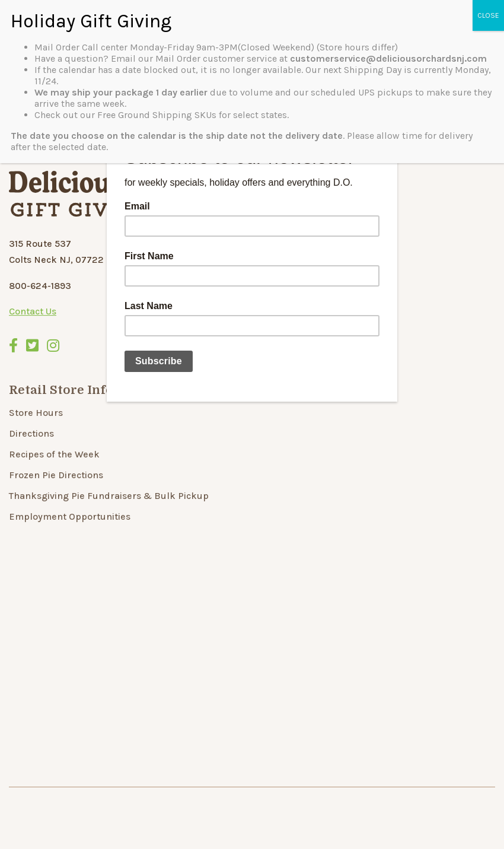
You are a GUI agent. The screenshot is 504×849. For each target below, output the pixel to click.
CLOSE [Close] (488, 15)
